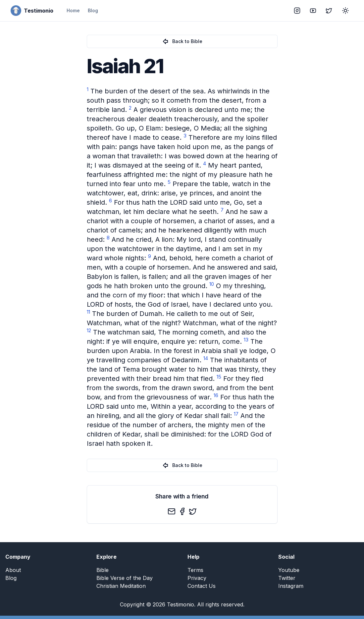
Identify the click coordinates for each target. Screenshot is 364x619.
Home (73, 10)
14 (206, 358)
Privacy (197, 578)
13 (246, 340)
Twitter (287, 578)
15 (219, 377)
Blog (93, 10)
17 (236, 414)
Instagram (291, 586)
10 (212, 284)
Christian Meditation (121, 586)
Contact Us (202, 586)
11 (88, 312)
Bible (103, 570)
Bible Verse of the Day (125, 578)
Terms (195, 570)
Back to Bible (182, 41)
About (13, 570)
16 (216, 395)
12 (89, 330)
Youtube (289, 570)
